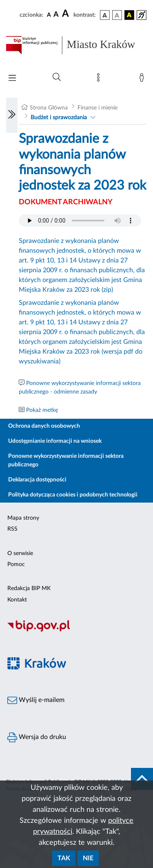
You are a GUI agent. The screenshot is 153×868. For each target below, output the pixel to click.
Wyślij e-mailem (36, 700)
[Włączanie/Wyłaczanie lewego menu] (12, 115)
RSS (12, 529)
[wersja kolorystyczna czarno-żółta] (129, 15)
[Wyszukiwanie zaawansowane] (57, 77)
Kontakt (17, 600)
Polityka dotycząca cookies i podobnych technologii (73, 495)
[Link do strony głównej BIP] (76, 45)
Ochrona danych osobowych (44, 426)
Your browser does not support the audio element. (80, 221)
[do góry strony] (142, 779)
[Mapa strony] (100, 79)
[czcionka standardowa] (49, 15)
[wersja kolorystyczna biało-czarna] (117, 15)
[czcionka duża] (67, 14)
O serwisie (20, 553)
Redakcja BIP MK (29, 588)
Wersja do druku (37, 737)
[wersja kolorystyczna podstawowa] (105, 15)
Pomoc (16, 564)
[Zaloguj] (143, 79)
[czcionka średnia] (56, 15)
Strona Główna (49, 108)
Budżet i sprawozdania (59, 118)
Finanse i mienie (98, 108)
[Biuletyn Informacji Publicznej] (76, 631)
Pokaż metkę (42, 410)
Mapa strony (23, 518)
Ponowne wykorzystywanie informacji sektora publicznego (66, 460)
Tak (64, 858)
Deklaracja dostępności (37, 480)
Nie (88, 858)
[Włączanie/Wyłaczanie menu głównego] (12, 79)
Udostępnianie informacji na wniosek (55, 441)
